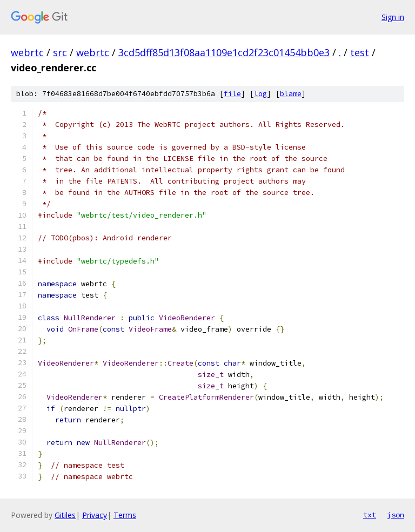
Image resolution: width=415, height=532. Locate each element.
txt (370, 515)
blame (291, 94)
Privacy (95, 515)
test (360, 52)
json (396, 515)
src (60, 52)
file (232, 94)
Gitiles (65, 515)
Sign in (393, 17)
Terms (125, 515)
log (260, 94)
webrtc (27, 52)
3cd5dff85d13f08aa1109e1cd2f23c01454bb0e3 (224, 52)
